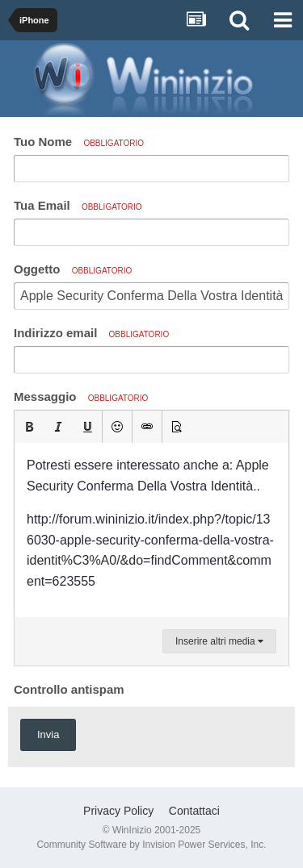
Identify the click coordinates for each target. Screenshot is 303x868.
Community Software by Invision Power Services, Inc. (151, 845)
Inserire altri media (219, 641)
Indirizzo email (91, 333)
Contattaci (194, 811)
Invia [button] (48, 734)
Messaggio (81, 396)
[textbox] (151, 530)
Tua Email (78, 205)
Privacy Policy (118, 811)
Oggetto (73, 269)
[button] (29, 427)
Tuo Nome (79, 142)
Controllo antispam (69, 689)
